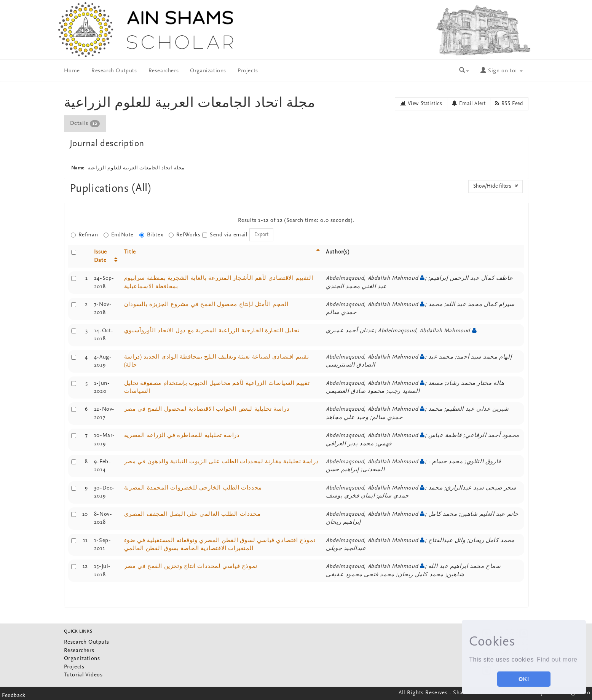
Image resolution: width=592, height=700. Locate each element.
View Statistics (421, 104)
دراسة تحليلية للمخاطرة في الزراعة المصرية (182, 436)
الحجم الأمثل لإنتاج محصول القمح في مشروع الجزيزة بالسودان (206, 305)
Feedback (14, 696)
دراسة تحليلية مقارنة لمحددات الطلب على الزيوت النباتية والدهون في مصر (221, 462)
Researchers (164, 71)
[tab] (85, 124)
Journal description (107, 144)
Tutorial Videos (83, 675)
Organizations (208, 71)
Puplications (101, 189)
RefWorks (185, 235)
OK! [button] (524, 679)
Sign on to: (501, 71)
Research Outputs (114, 71)
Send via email (225, 235)
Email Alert (469, 104)
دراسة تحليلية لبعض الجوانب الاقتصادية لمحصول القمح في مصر (207, 409)
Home (72, 71)
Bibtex (151, 235)
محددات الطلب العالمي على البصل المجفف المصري (192, 514)
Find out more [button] (557, 659)
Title (130, 252)
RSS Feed (509, 104)
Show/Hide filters (495, 186)
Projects (248, 71)
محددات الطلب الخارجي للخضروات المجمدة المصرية (193, 488)
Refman (85, 235)
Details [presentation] (85, 124)
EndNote (119, 235)
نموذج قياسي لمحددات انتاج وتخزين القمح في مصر (191, 567)
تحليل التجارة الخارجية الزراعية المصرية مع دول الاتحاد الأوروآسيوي (212, 331)
